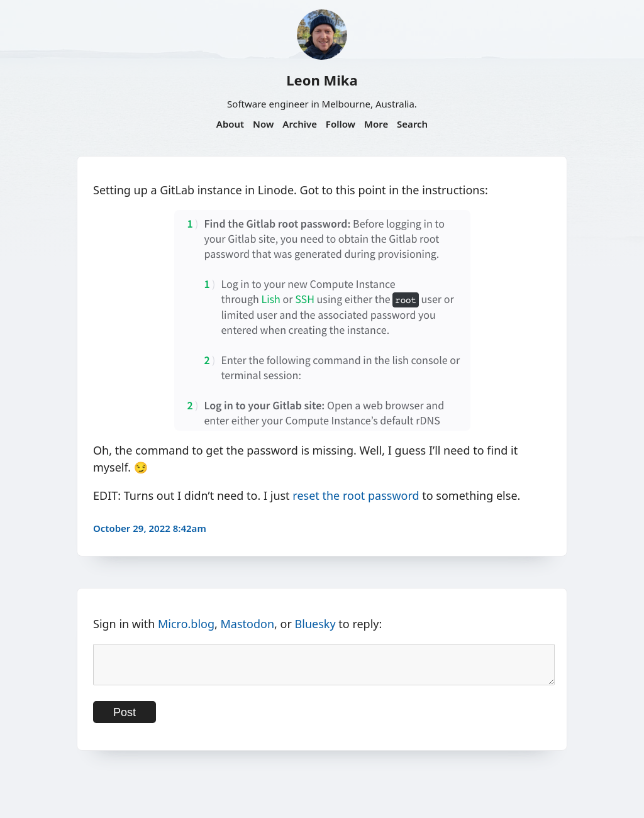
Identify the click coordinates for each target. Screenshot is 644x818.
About (230, 124)
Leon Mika (322, 80)
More (376, 124)
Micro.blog (186, 624)
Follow (341, 124)
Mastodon (248, 624)
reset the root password (356, 495)
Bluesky (315, 624)
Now (263, 124)
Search (412, 124)
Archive (300, 124)
